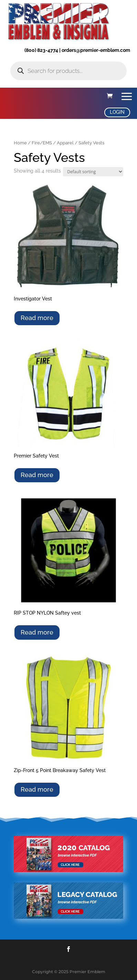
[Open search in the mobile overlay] (68, 71)
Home (20, 143)
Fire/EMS (42, 143)
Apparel (65, 143)
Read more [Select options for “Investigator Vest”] (37, 318)
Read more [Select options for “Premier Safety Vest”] (37, 475)
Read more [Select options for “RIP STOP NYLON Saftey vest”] (37, 632)
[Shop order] (93, 172)
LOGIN (117, 112)
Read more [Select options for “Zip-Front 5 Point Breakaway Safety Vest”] (37, 789)
